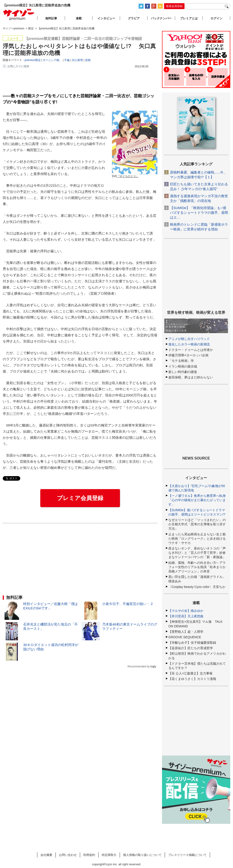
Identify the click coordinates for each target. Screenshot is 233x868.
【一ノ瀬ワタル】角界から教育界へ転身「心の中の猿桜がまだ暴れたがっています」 (197, 500)
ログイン (216, 18)
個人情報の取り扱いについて (142, 855)
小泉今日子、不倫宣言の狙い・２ (128, 604)
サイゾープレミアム (19, 14)
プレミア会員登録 (80, 498)
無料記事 (51, 18)
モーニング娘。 (52, 60)
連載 (79, 18)
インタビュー (106, 18)
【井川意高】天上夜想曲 (186, 616)
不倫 (67, 60)
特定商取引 (109, 855)
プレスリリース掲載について (187, 855)
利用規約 (89, 855)
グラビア (134, 18)
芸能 (88, 60)
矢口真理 (77, 60)
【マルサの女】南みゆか (186, 611)
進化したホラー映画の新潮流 (189, 344)
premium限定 (33, 60)
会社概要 (46, 855)
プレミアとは (189, 18)
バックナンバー (161, 18)
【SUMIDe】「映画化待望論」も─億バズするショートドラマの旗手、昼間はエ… (199, 213)
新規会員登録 (174, 6)
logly (153, 666)
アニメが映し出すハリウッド (189, 339)
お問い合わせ (68, 855)
